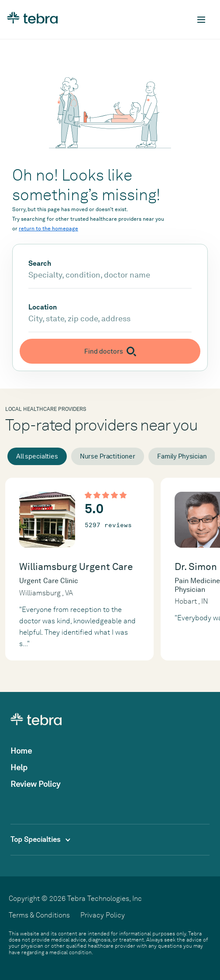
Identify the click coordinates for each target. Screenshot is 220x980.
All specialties (37, 456)
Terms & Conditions (39, 915)
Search (40, 264)
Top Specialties (40, 839)
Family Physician (182, 456)
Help (19, 767)
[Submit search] (110, 351)
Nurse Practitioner (108, 456)
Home (21, 751)
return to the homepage (48, 229)
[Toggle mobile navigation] (201, 20)
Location (43, 307)
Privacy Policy (103, 915)
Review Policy (35, 784)
